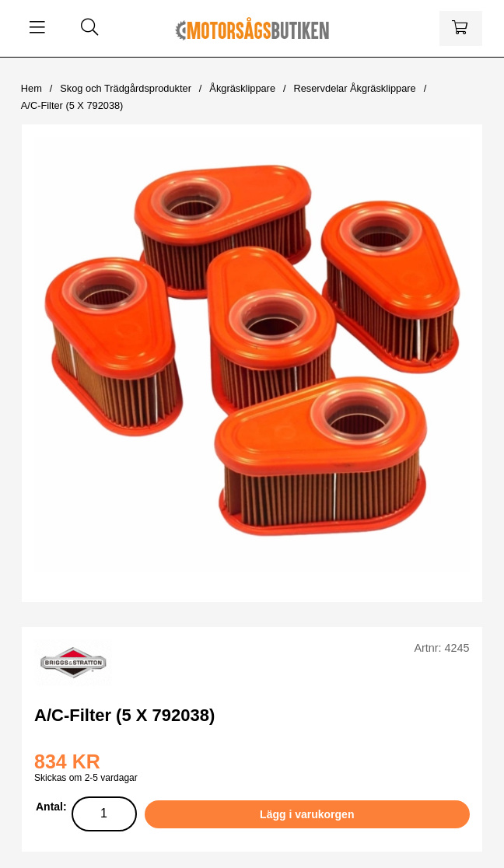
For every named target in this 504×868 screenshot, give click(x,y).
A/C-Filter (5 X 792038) (72, 105)
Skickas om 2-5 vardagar (86, 778)
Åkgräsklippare (242, 88)
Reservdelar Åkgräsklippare (354, 88)
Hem (31, 88)
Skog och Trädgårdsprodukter (126, 88)
